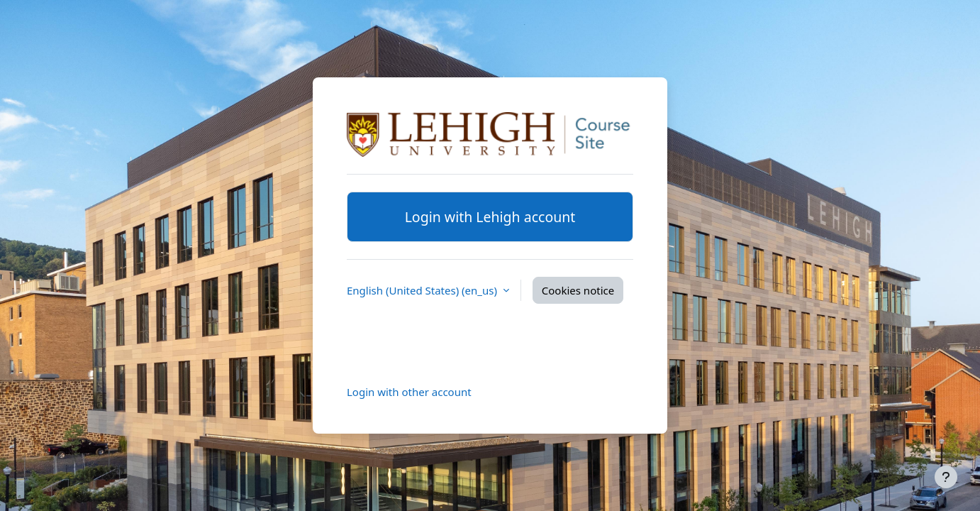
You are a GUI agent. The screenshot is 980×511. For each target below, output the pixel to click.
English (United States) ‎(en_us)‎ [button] (423, 290)
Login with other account (409, 392)
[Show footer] (946, 477)
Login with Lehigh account (490, 217)
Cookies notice (578, 290)
